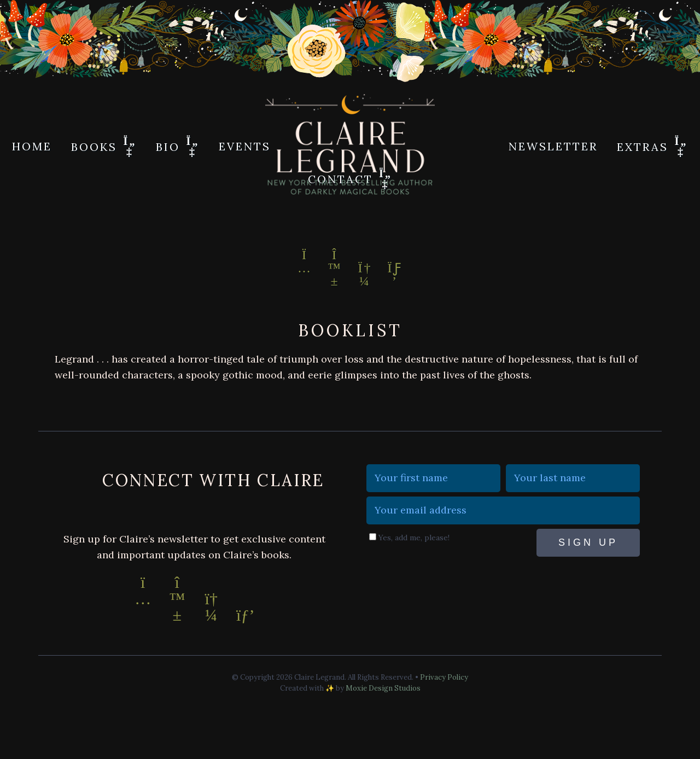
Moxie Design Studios (383, 688)
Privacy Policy (444, 677)
